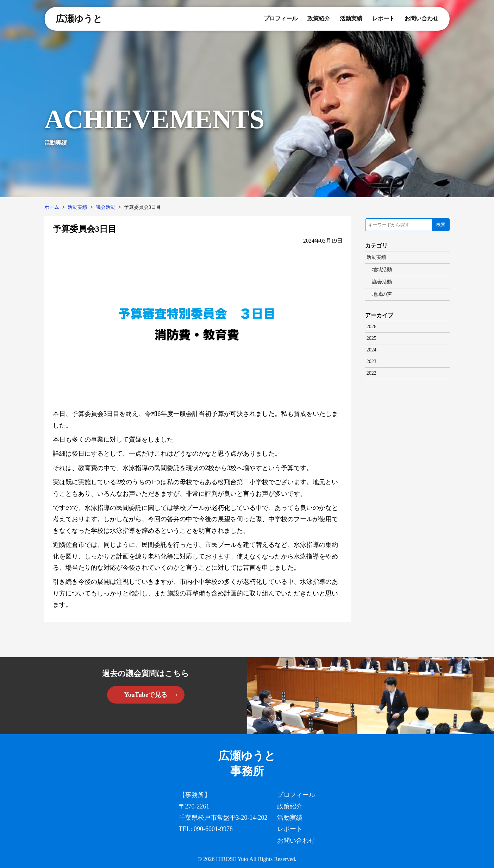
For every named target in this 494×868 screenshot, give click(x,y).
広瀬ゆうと (79, 19)
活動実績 (351, 18)
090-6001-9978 (213, 829)
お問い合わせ (421, 18)
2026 (371, 327)
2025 (371, 338)
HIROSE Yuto (232, 859)
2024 (371, 350)
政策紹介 (319, 18)
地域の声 (382, 294)
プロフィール (281, 18)
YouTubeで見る (146, 695)
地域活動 (382, 270)
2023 (371, 361)
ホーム (52, 207)
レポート (383, 18)
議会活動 (106, 207)
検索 (441, 224)
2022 (371, 373)
